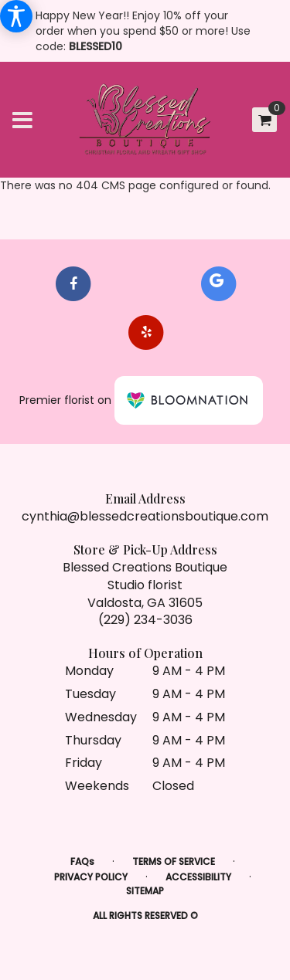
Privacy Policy (91, 877)
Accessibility (198, 877)
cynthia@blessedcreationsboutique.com (145, 516)
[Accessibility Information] (16, 16)
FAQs (82, 861)
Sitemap (145, 891)
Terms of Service (174, 861)
